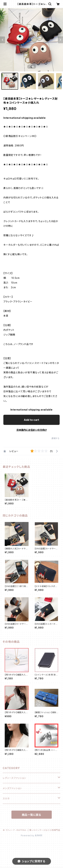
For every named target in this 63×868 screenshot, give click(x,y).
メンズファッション (12, 788)
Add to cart (32, 420)
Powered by (32, 835)
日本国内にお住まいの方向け (32, 430)
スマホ (6, 799)
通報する (56, 438)
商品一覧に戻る (32, 815)
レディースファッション (14, 778)
